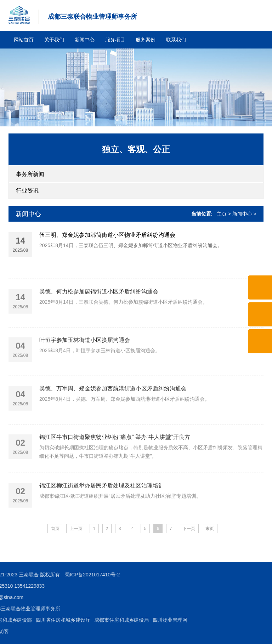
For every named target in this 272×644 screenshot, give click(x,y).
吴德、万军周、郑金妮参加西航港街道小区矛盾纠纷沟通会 (113, 415)
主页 (222, 214)
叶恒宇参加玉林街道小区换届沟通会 (85, 366)
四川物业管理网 (33, 620)
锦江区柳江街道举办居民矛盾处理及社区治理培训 (102, 512)
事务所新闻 (30, 174)
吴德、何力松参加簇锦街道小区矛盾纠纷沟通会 (99, 318)
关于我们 (54, 40)
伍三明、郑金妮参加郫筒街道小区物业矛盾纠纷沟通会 (107, 236)
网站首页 (24, 40)
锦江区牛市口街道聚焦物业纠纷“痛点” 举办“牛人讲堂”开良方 (115, 463)
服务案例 (146, 40)
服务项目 (115, 40)
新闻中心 (85, 40)
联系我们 (176, 40)
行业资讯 (27, 191)
